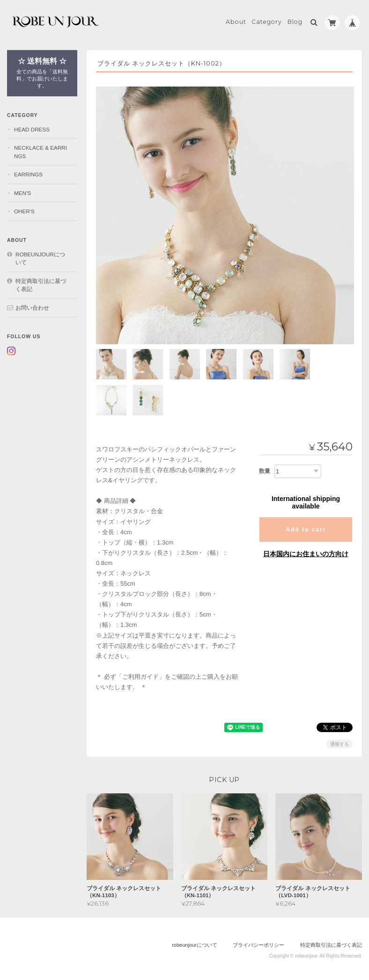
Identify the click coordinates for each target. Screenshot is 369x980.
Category (267, 22)
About (236, 22)
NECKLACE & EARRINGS (41, 151)
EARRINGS (28, 174)
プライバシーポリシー (258, 943)
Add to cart (306, 528)
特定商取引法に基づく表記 (41, 285)
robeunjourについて (40, 258)
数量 (265, 469)
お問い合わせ (32, 307)
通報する (339, 742)
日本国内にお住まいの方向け (306, 552)
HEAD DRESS (32, 129)
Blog (295, 22)
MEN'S (22, 192)
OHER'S (24, 211)
